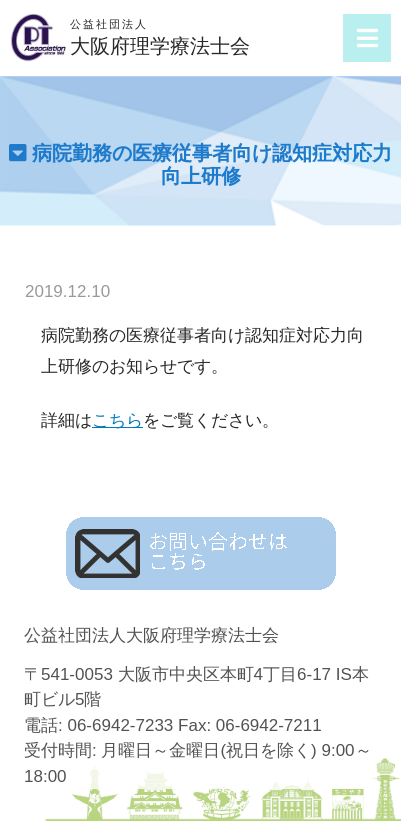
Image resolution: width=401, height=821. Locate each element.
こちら (117, 420)
